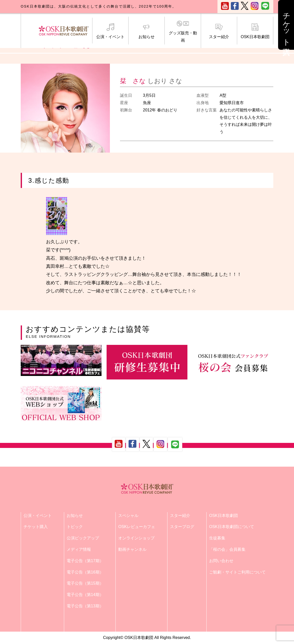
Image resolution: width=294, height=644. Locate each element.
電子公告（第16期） (85, 572)
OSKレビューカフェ (137, 527)
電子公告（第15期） (85, 583)
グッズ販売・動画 (183, 31)
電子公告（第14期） (85, 595)
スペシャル (128, 516)
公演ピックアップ (83, 538)
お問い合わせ (221, 561)
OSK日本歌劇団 (255, 31)
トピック (75, 527)
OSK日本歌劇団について (232, 527)
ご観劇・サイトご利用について (237, 572)
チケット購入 (36, 527)
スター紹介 (219, 31)
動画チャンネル (132, 549)
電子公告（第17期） (85, 561)
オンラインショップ (136, 538)
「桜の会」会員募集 (227, 549)
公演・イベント (110, 31)
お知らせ (146, 31)
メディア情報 (79, 549)
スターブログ (182, 527)
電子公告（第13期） (85, 606)
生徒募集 (217, 538)
